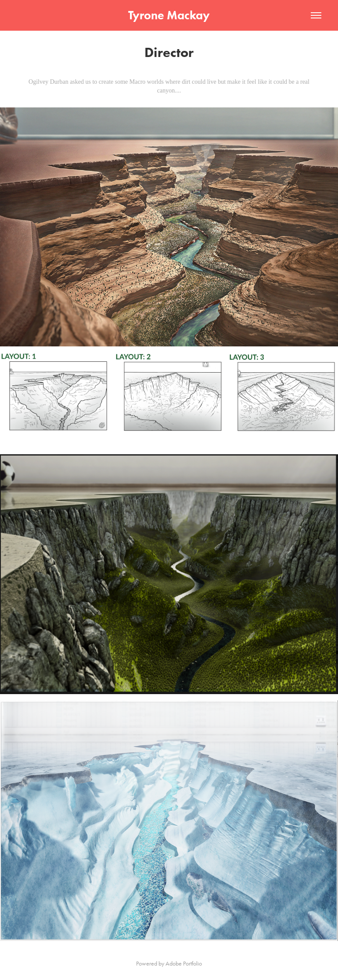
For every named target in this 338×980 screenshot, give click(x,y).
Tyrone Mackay (169, 15)
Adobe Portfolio (184, 964)
